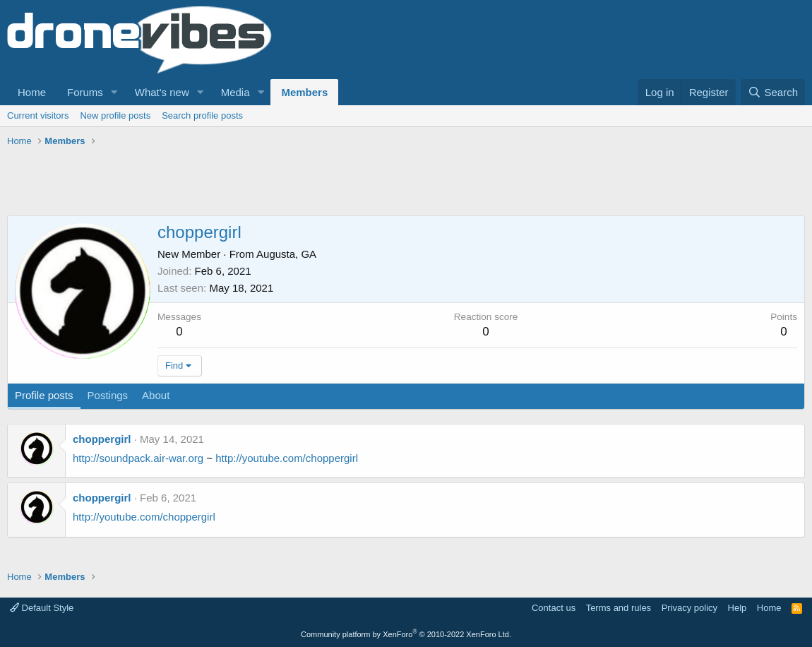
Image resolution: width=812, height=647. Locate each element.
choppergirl (102, 439)
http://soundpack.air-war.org (138, 458)
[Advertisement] (264, 184)
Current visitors (38, 115)
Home (32, 92)
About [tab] (156, 395)
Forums (85, 92)
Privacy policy (689, 608)
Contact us (554, 608)
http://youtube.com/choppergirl (287, 458)
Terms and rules (619, 608)
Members (304, 92)
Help (738, 608)
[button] (114, 92)
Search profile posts (202, 115)
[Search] (773, 92)
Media (235, 92)
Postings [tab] (108, 395)
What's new (162, 92)
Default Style (42, 608)
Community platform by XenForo (406, 634)
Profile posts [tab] (44, 395)
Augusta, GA (286, 254)
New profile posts (115, 115)
